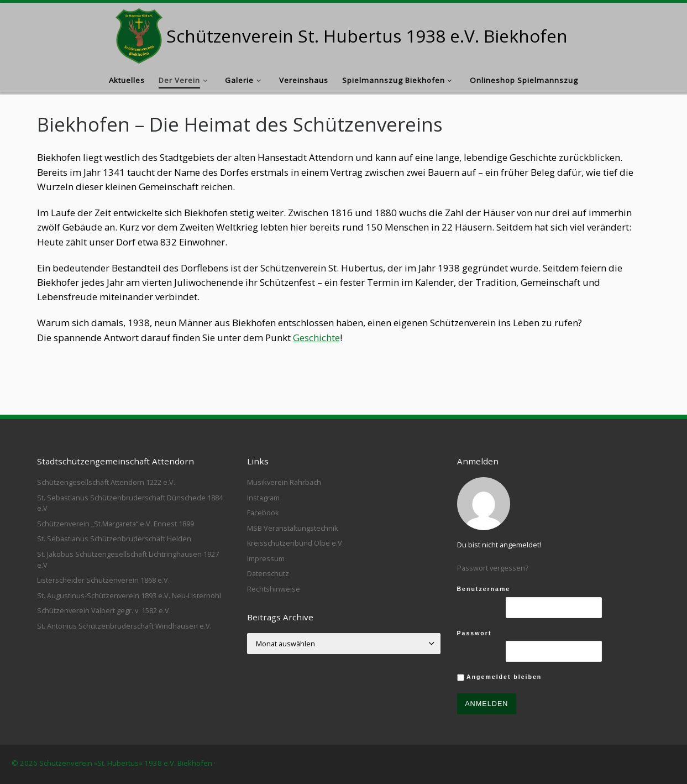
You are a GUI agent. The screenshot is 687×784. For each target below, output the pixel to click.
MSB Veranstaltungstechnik (293, 528)
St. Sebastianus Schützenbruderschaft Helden (114, 539)
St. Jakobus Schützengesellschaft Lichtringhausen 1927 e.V (128, 560)
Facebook (263, 513)
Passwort (474, 633)
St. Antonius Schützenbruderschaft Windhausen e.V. (124, 626)
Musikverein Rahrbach (284, 482)
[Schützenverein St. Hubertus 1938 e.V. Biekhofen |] (139, 33)
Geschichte (316, 338)
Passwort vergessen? (493, 568)
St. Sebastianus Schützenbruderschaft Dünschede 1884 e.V (130, 503)
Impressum (266, 558)
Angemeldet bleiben (500, 677)
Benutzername (484, 589)
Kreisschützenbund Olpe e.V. (295, 543)
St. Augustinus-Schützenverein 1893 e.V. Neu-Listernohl (129, 595)
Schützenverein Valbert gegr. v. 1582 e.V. (104, 610)
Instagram (263, 498)
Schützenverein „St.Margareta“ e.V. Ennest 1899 (116, 524)
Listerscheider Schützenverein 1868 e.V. (103, 580)
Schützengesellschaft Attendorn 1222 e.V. (106, 482)
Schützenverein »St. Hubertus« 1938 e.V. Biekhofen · (127, 763)
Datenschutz (268, 573)
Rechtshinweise (274, 589)
